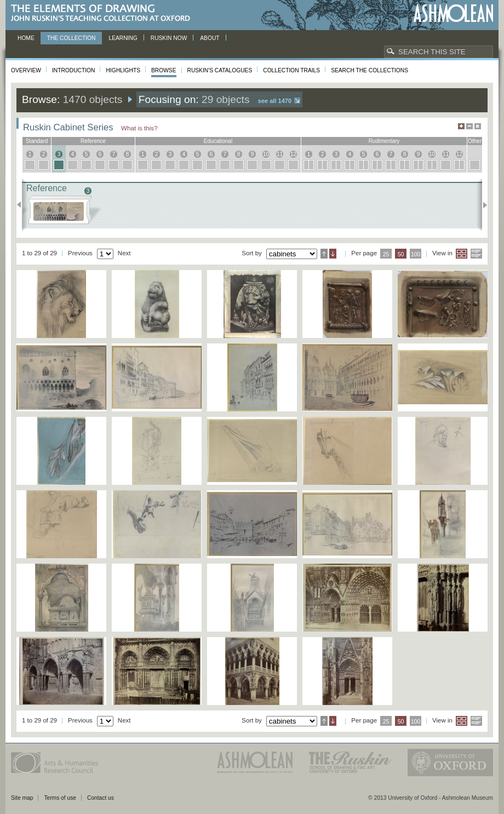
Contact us (101, 798)
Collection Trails (291, 70)
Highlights (123, 70)
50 (401, 254)
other (475, 141)
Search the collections (370, 70)
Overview (26, 70)
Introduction (73, 70)
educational (218, 141)
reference (93, 141)
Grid (462, 254)
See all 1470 (275, 101)
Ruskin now (169, 38)
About (210, 38)
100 (416, 254)
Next (482, 205)
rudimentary (384, 141)
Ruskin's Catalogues (220, 70)
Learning (123, 38)
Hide (478, 126)
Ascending (324, 254)
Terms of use (60, 798)
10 (266, 154)
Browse (164, 70)
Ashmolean (453, 13)
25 (386, 254)
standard (37, 141)
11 (280, 154)
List (476, 254)
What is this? (139, 128)
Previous (22, 205)
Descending (333, 254)
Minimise (469, 126)
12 (293, 154)
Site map (22, 798)
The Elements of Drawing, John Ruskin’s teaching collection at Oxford (104, 13)
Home (26, 38)
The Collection (71, 38)
